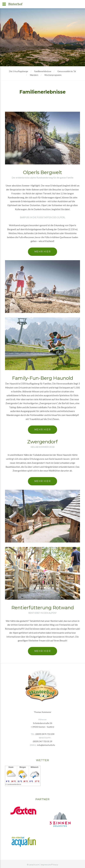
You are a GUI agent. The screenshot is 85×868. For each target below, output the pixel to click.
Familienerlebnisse (43, 71)
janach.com (34, 865)
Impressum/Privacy (49, 865)
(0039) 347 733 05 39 (42, 741)
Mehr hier (42, 252)
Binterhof (15, 4)
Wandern (34, 75)
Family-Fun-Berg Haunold (43, 378)
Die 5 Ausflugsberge (19, 71)
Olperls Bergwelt (42, 172)
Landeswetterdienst (14, 784)
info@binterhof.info (46, 745)
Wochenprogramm (53, 75)
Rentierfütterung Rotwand (43, 608)
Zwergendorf (42, 442)
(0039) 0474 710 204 (45, 734)
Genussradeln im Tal (67, 71)
